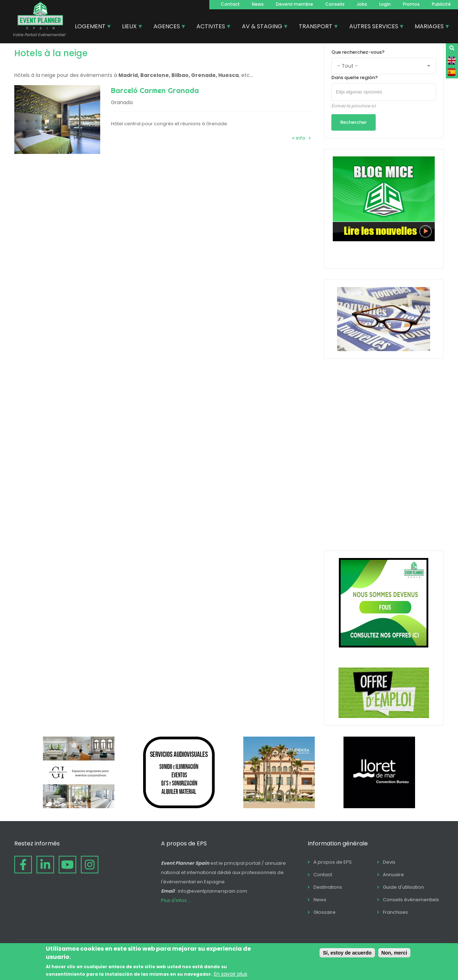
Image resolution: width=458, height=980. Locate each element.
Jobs (362, 4)
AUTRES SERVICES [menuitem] (374, 27)
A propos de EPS (333, 862)
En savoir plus (231, 974)
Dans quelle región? (355, 77)
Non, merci (394, 953)
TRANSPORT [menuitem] (316, 27)
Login (385, 4)
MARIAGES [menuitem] (430, 27)
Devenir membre (294, 4)
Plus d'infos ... (176, 900)
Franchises (395, 912)
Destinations (328, 887)
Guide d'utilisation (403, 887)
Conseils (335, 4)
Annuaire (393, 875)
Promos (411, 4)
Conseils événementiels (411, 900)
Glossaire (325, 912)
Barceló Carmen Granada (155, 90)
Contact (230, 4)
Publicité (441, 4)
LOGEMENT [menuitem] (91, 27)
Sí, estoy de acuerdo (347, 953)
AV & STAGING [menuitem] (262, 27)
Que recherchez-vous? (358, 52)
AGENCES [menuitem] (167, 27)
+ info (298, 138)
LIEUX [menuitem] (130, 27)
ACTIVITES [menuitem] (211, 27)
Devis (389, 862)
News (258, 4)
